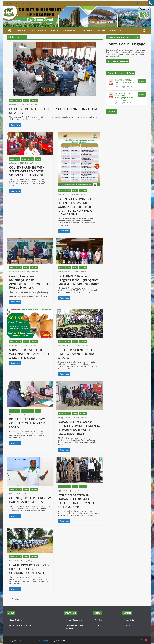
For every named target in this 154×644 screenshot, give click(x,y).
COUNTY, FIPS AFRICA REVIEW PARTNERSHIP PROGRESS (30, 500)
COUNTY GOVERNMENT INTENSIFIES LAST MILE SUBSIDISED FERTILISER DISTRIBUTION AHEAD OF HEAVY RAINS (76, 207)
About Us (21, 31)
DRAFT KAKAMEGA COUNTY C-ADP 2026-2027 (125, 82)
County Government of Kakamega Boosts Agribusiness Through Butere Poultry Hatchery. (30, 282)
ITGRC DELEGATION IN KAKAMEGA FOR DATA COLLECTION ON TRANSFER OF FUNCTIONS (77, 501)
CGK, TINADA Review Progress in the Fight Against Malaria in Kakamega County (78, 280)
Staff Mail (128, 625)
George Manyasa (33, 104)
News (26, 101)
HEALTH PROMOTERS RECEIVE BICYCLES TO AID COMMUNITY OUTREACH (30, 569)
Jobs (97, 625)
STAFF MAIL (102, 31)
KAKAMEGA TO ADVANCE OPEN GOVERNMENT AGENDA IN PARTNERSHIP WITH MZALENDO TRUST (79, 428)
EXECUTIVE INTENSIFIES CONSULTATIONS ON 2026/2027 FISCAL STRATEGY (53, 111)
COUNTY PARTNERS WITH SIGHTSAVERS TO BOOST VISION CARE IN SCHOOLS (27, 171)
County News (15, 159)
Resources (85, 31)
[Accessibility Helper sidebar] (151, 3)
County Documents (74, 620)
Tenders (55, 31)
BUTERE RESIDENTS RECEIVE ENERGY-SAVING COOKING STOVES (78, 354)
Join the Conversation (118, 61)
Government (38, 31)
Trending (34, 101)
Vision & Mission (16, 620)
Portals (114, 31)
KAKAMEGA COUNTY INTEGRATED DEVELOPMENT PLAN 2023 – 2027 (124, 97)
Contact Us (129, 620)
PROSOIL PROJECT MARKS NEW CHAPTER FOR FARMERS (59, 3)
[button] (27, 31)
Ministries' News (16, 101)
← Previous (15, 599)
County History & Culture (20, 625)
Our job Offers (70, 31)
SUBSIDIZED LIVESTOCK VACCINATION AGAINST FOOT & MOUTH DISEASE (30, 354)
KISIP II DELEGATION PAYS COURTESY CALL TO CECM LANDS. (27, 423)
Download (142, 81)
